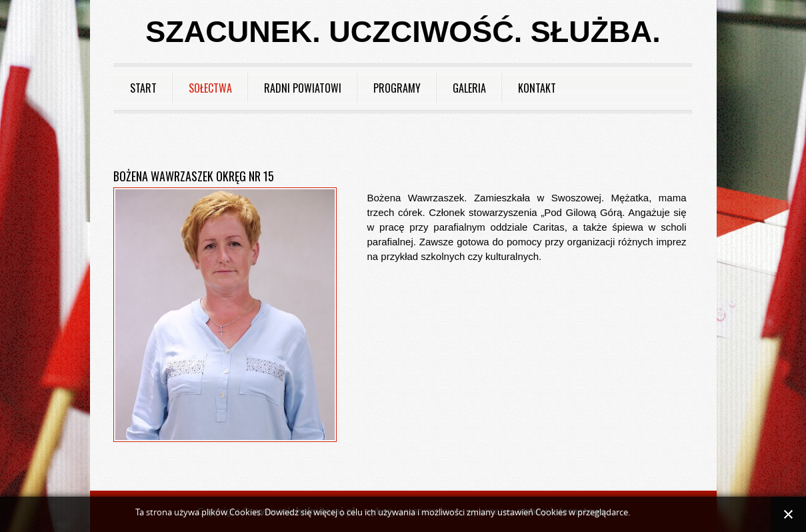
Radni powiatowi (303, 88)
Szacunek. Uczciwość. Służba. (403, 32)
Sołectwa (210, 88)
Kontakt (537, 88)
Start (143, 88)
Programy (397, 88)
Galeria (469, 88)
